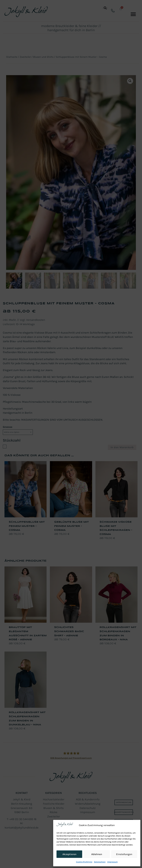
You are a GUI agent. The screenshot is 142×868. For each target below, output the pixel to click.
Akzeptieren (69, 854)
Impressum (112, 862)
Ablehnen (97, 854)
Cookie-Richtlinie (84, 862)
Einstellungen (124, 854)
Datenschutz (100, 862)
